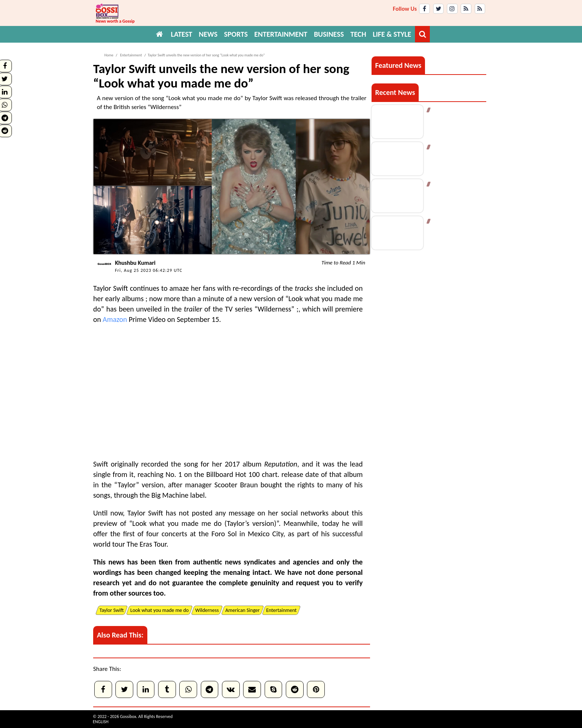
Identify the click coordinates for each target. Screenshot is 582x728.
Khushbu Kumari (135, 263)
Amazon (115, 319)
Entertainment (130, 55)
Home (109, 55)
